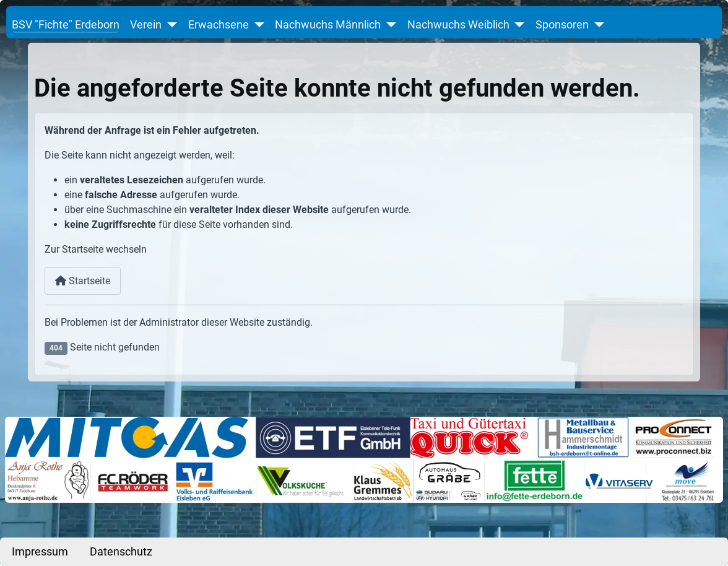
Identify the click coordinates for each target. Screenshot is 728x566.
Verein (146, 25)
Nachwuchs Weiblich (458, 25)
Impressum (40, 552)
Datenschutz (121, 552)
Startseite (83, 281)
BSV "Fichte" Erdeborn (66, 25)
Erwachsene (219, 25)
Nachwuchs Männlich (328, 25)
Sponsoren (562, 25)
